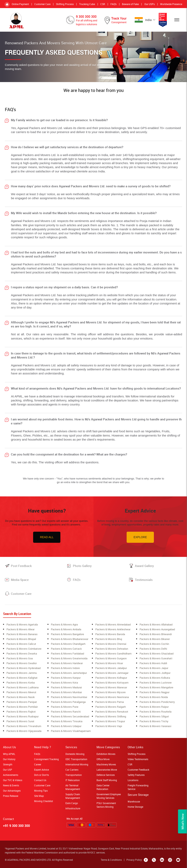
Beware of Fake (130, 4)
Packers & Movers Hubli (153, 663)
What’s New (183, 822)
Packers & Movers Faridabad (67, 653)
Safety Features (136, 775)
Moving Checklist (44, 801)
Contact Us (40, 780)
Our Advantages (12, 791)
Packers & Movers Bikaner (155, 639)
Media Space (20, 580)
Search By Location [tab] (17, 614)
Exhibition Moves (106, 754)
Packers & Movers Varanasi (155, 726)
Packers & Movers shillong (111, 716)
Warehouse (134, 801)
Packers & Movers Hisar (109, 663)
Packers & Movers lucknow (156, 683)
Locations (133, 780)
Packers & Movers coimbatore (24, 649)
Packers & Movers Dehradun (112, 649)
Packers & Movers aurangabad (157, 629)
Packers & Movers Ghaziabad (157, 653)
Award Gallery (144, 566)
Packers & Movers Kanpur (66, 678)
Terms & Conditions (111, 860)
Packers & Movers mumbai (66, 692)
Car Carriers (72, 770)
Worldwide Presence (171, 4)
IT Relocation (73, 780)
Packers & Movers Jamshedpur (69, 673)
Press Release (11, 796)
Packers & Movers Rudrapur (23, 716)
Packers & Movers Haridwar (67, 663)
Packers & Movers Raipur (154, 707)
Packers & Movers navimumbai (69, 697)
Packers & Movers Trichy (154, 721)
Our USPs (150, 4)
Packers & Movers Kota (64, 683)
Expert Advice (41, 770)
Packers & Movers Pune (65, 707)
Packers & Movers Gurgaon (111, 658)
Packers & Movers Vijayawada (24, 731)
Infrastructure (73, 808)
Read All (47, 537)
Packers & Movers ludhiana (23, 687)
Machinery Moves (106, 764)
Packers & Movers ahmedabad (113, 624)
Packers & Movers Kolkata (155, 678)
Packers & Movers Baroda (110, 634)
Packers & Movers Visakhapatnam (71, 731)
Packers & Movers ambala (66, 629)
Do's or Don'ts (41, 775)
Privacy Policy (134, 860)
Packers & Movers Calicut (21, 644)
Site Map (39, 796)
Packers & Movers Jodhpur (155, 673)
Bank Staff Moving (107, 780)
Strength (8, 764)
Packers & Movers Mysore (110, 692)
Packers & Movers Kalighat (22, 678)
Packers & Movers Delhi (153, 649)
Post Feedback (21, 566)
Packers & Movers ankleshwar (113, 629)
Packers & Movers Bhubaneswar (70, 639)
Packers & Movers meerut (21, 692)
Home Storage (135, 807)
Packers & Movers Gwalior (22, 663)
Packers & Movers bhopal (21, 639)
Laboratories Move (107, 770)
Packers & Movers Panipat (22, 702)
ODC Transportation (76, 759)
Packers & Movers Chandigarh (68, 644)
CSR (103, 4)
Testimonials (144, 580)
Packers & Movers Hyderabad (24, 668)
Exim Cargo (72, 803)
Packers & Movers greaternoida (69, 658)
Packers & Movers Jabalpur (111, 668)
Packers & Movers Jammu (22, 673)
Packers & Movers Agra (64, 624)
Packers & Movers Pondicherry (157, 702)
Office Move (103, 759)
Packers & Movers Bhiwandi (156, 634)
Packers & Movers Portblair (22, 707)
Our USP (8, 770)
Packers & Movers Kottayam (112, 683)
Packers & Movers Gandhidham (113, 653)
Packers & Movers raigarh (111, 707)
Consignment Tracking (46, 759)
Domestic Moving (75, 754)
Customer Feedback (138, 770)
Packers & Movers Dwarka (22, 653)
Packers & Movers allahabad (156, 624)
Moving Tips (41, 791)
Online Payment (20, 4)
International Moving (77, 764)
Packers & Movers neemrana (112, 697)
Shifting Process (65, 4)
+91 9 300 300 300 (16, 826)
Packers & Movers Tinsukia (67, 721)
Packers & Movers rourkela (155, 712)
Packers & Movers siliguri (154, 716)
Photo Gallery (82, 566)
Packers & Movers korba (21, 683)
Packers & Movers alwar (20, 629)
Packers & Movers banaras (22, 634)
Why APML (9, 754)
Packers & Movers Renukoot (112, 712)
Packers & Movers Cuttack (66, 649)
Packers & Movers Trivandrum (24, 726)
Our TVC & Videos (13, 780)
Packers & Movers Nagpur (154, 692)
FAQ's (113, 4)
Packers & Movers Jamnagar (112, 673)
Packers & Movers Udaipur (66, 726)
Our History (9, 759)
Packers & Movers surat (20, 721)
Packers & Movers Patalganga (68, 702)
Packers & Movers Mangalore (156, 687)
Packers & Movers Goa (20, 658)
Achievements (11, 775)
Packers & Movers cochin (154, 644)
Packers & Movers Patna (110, 702)
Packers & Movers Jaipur (154, 668)
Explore (140, 537)
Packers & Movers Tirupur (110, 721)
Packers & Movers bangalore (67, 634)
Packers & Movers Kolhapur (111, 678)
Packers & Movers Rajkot (21, 712)
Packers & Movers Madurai (66, 687)
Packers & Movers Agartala (22, 624)
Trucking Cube (87, 4)
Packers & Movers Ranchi (66, 712)
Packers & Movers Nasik (21, 697)
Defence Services (106, 775)
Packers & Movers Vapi (109, 726)
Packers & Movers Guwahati (156, 658)
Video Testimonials (138, 759)
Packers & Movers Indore (65, 668)
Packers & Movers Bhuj (109, 639)
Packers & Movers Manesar (111, 687)
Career (38, 764)
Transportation (74, 775)
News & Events (11, 785)
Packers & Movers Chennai (111, 644)
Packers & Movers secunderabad (70, 716)
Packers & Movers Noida (154, 697)
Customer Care (42, 4)
